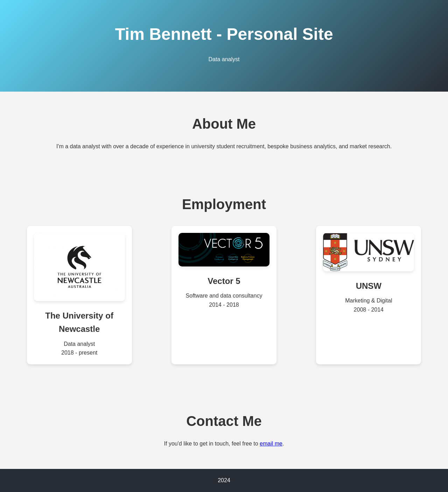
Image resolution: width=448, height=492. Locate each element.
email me (271, 444)
